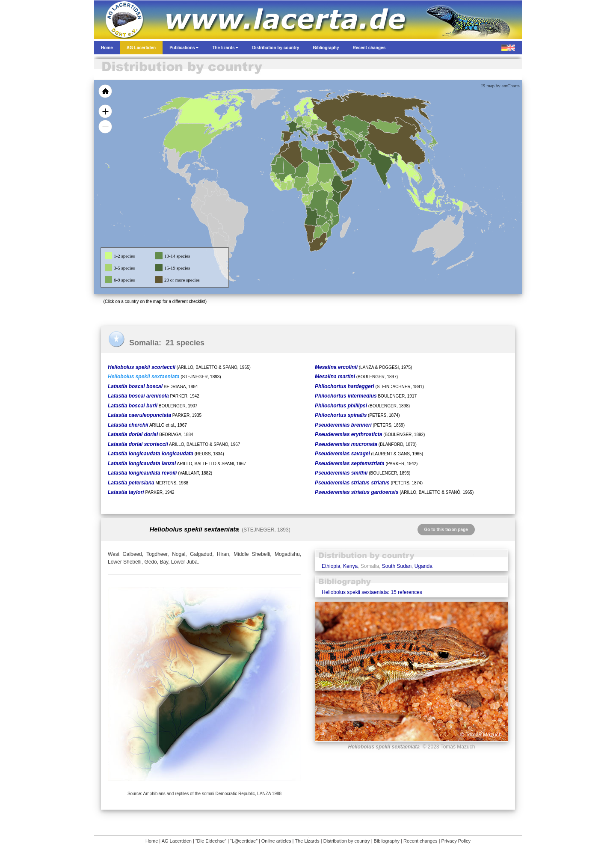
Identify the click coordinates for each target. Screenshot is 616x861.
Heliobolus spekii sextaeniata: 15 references (372, 592)
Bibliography (387, 841)
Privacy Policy (456, 841)
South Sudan (397, 566)
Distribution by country (347, 841)
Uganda (423, 566)
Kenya (350, 566)
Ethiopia (331, 566)
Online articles (276, 841)
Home (152, 841)
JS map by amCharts (500, 86)
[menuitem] (352, 160)
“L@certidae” (244, 841)
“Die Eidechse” (211, 841)
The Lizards (307, 841)
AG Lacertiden (177, 841)
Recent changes (421, 841)
